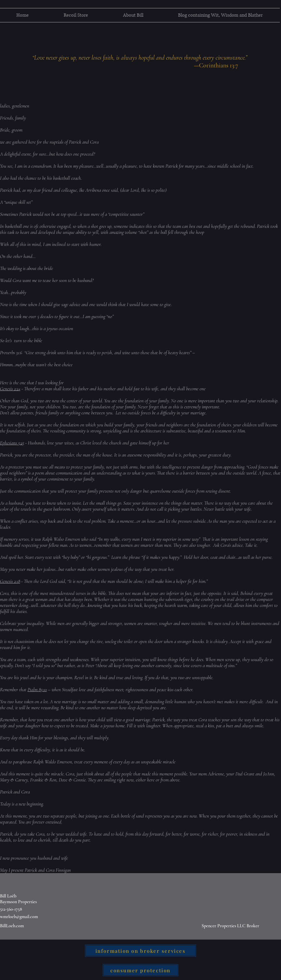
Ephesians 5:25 (12, 443)
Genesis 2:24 (10, 389)
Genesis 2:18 (10, 581)
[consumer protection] (140, 970)
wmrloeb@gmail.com (19, 917)
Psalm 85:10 (37, 690)
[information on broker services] (140, 951)
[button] (76, 15)
